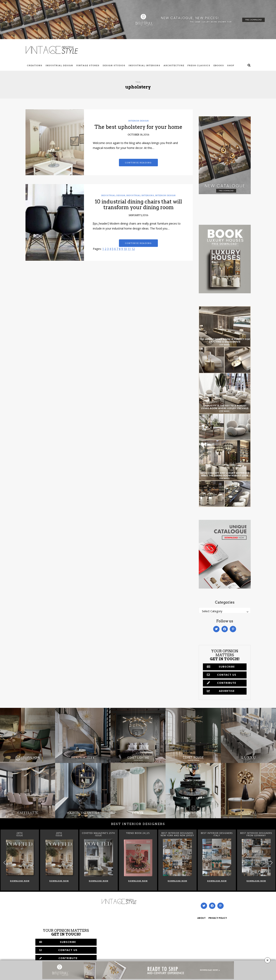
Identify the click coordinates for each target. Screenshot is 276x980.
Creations (35, 65)
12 (133, 249)
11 (129, 249)
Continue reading (138, 163)
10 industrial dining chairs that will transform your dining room (138, 204)
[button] (271, 863)
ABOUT (202, 918)
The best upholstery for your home (138, 127)
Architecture (174, 65)
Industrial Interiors (145, 65)
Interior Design (138, 121)
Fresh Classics (199, 65)
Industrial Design (59, 65)
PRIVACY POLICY (218, 918)
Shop (231, 65)
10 (125, 249)
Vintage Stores (88, 65)
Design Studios (114, 65)
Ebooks (219, 65)
